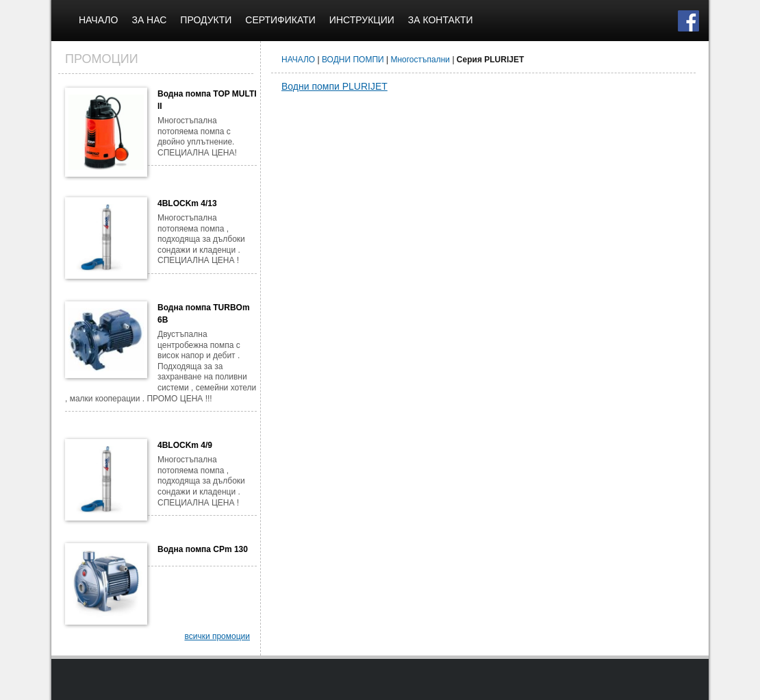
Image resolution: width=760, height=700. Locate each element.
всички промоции (217, 636)
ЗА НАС (149, 20)
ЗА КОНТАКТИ (441, 20)
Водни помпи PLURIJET (334, 86)
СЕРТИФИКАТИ (280, 20)
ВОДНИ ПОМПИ (353, 60)
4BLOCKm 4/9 (185, 445)
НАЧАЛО (98, 20)
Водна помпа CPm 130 (203, 549)
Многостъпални (420, 60)
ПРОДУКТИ (206, 20)
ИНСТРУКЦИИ (362, 20)
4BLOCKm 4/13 (187, 203)
